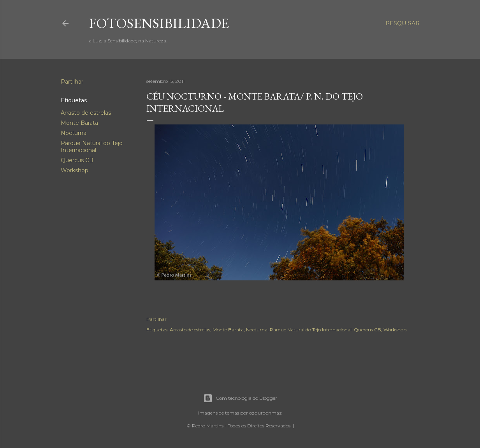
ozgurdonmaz (265, 413)
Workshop (75, 170)
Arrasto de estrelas (86, 113)
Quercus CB (77, 160)
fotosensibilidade (159, 23)
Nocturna (74, 133)
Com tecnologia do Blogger (240, 398)
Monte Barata (79, 123)
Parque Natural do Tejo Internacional (92, 147)
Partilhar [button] (72, 82)
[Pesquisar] (403, 23)
